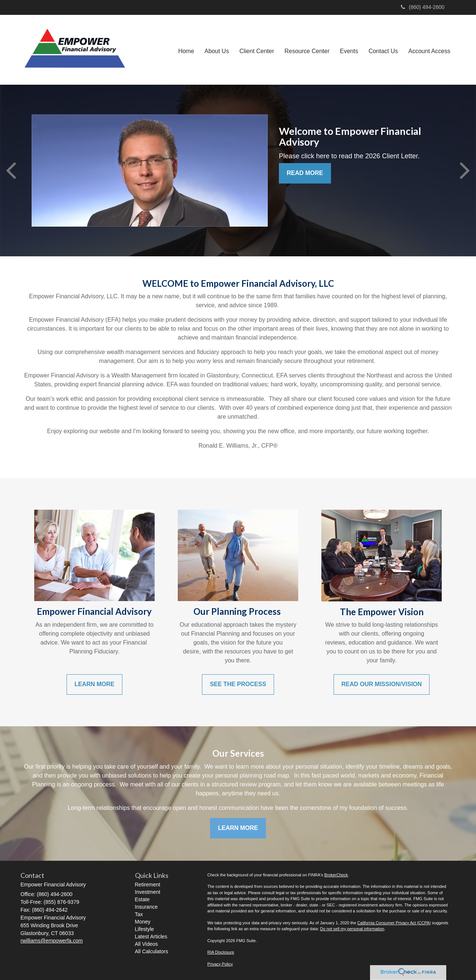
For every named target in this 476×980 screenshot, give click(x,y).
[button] (217, 50)
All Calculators (152, 951)
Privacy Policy (220, 964)
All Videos (147, 944)
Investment (148, 892)
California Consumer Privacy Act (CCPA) (394, 923)
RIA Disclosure (221, 952)
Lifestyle (144, 929)
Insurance (146, 907)
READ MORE (305, 173)
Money (143, 922)
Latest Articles (151, 937)
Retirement (148, 885)
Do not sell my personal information (352, 929)
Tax (139, 914)
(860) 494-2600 (423, 7)
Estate (142, 899)
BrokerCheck (336, 875)
